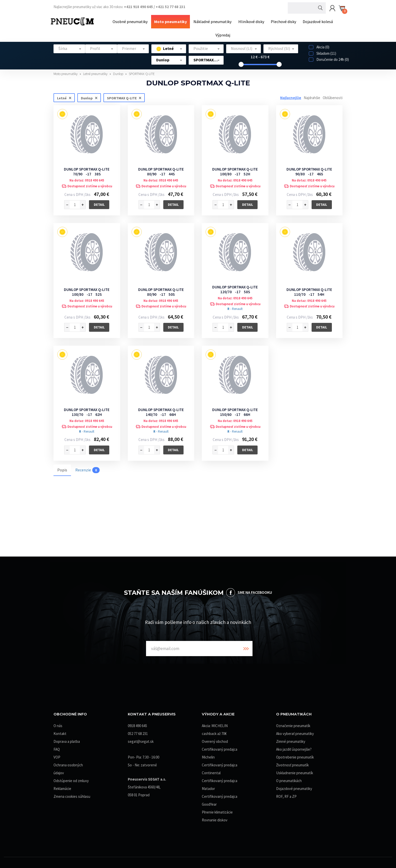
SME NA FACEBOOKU (255, 590)
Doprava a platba (67, 740)
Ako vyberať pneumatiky (295, 732)
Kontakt (60, 732)
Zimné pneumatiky (291, 740)
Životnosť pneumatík (292, 763)
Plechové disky (282, 21)
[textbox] (69, 47)
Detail (99, 203)
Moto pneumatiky (172, 21)
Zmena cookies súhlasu (72, 795)
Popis (62, 468)
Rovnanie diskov (215, 818)
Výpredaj (223, 34)
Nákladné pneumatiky (213, 21)
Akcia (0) (319, 45)
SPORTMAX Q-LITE (142, 72)
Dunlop (119, 72)
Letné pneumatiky (96, 72)
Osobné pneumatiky (132, 21)
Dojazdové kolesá (316, 21)
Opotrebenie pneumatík (295, 756)
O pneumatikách (289, 779)
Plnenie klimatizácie (217, 811)
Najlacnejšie (291, 96)
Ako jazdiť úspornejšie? (294, 748)
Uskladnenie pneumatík (295, 771)
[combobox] (69, 47)
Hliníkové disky (251, 21)
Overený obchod (215, 740)
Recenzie (87, 468)
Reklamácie (62, 787)
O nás (58, 724)
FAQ (57, 748)
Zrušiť (70, 96)
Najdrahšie (312, 96)
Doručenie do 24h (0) (329, 58)
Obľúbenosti (333, 96)
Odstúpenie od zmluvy (71, 779)
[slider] (241, 63)
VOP (57, 756)
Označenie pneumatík (293, 724)
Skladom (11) (322, 52)
